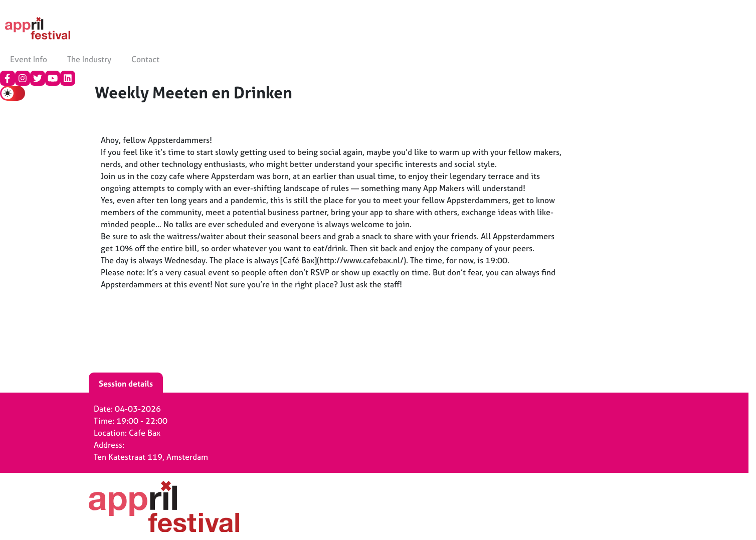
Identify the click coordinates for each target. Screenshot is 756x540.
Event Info (29, 59)
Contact (145, 59)
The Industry (89, 59)
